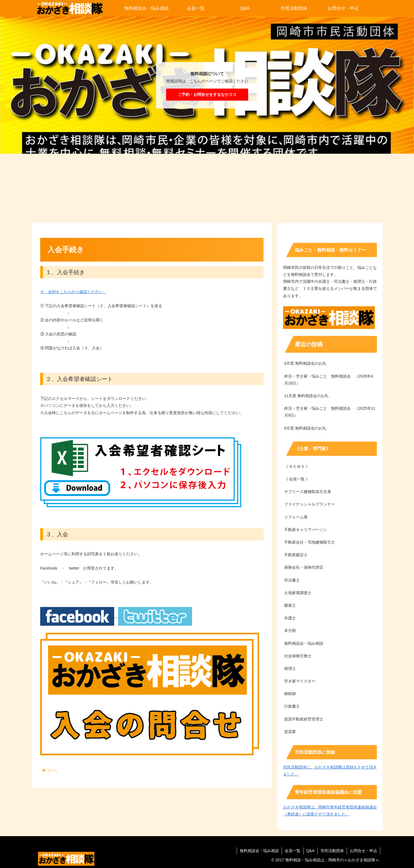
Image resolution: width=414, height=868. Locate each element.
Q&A (310, 851)
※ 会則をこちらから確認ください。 (73, 292)
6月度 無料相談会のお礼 (305, 428)
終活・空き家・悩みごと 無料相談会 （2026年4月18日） (329, 380)
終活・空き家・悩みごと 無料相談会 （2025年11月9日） (330, 412)
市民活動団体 (332, 851)
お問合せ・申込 (363, 851)
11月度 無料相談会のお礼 (306, 396)
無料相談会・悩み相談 (259, 851)
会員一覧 (293, 851)
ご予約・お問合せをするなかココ (207, 94)
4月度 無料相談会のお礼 (305, 363)
